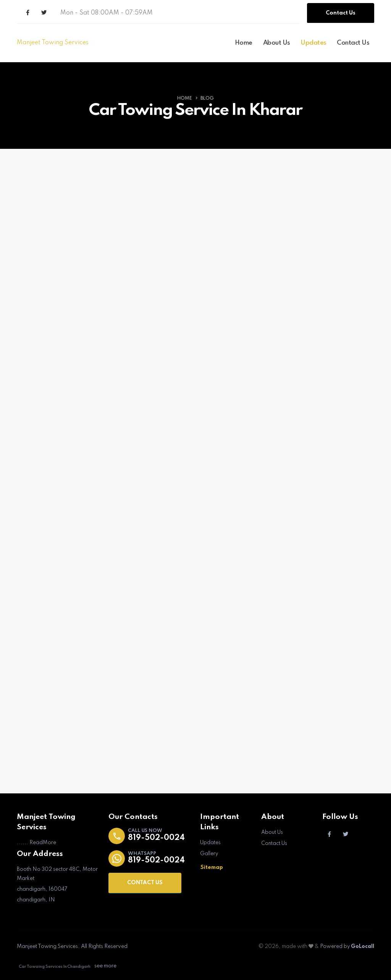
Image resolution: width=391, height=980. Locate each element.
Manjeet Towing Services (53, 43)
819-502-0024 (158, 839)
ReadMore (43, 843)
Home (244, 43)
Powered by (346, 947)
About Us (277, 43)
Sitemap (212, 867)
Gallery (209, 854)
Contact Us (341, 13)
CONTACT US (145, 883)
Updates (313, 43)
